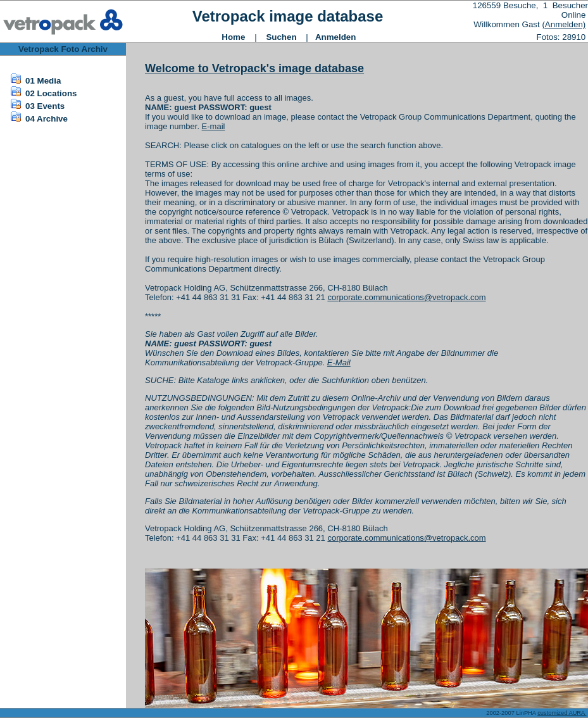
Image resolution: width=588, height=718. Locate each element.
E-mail (214, 126)
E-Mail (339, 362)
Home (233, 37)
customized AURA (562, 713)
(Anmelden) (564, 24)
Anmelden (335, 37)
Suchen (281, 37)
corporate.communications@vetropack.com (406, 297)
